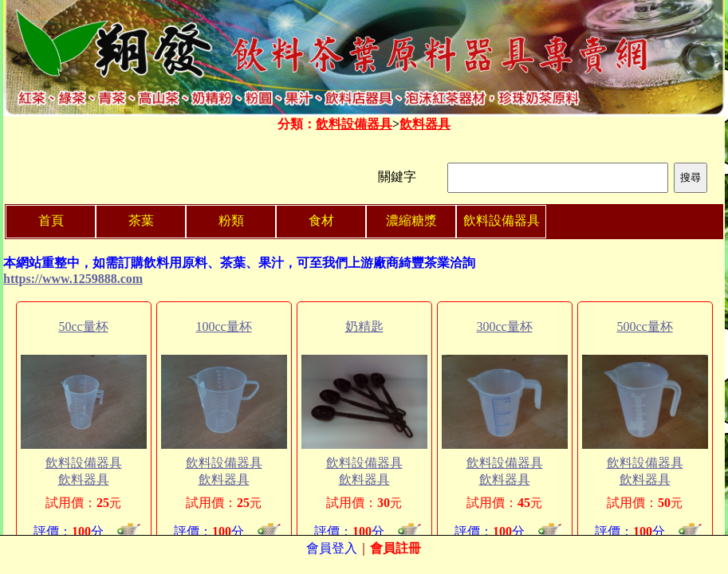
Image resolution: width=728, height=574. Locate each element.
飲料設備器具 (354, 124)
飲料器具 (425, 124)
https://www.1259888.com (73, 279)
